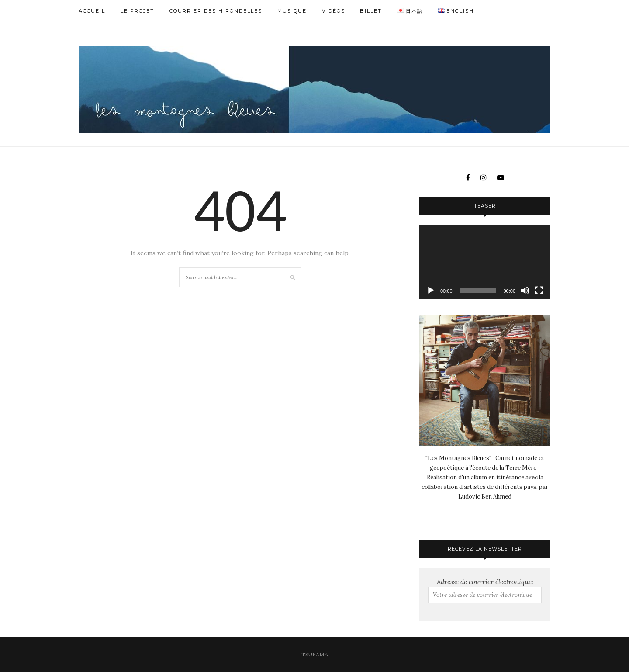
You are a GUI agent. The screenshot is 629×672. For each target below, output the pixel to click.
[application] (485, 262)
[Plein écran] (539, 291)
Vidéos (334, 11)
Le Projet (137, 11)
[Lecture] (431, 291)
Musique (292, 11)
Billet (371, 11)
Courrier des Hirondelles (216, 11)
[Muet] (525, 291)
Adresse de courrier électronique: (485, 590)
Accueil (92, 11)
